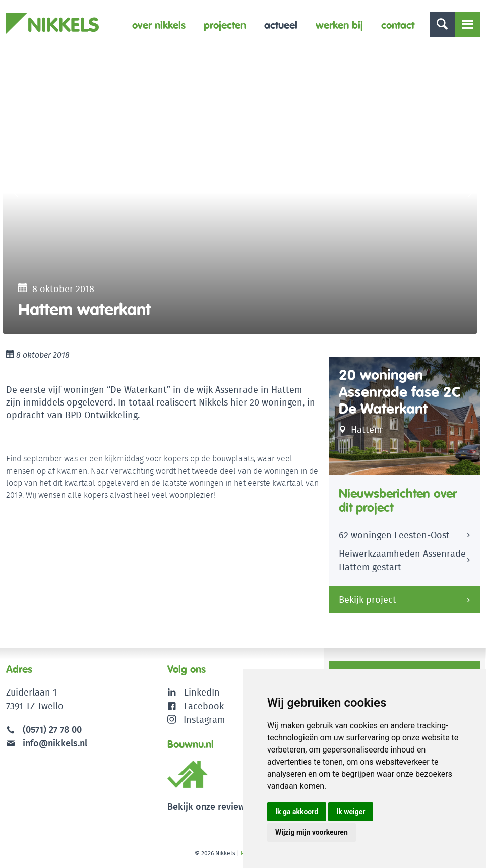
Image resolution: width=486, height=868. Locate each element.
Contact (398, 25)
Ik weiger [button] (351, 812)
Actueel (281, 25)
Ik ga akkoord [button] (297, 812)
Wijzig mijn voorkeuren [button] (312, 832)
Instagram (196, 719)
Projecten (225, 25)
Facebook (204, 706)
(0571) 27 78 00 (52, 730)
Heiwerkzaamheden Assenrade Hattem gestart (402, 560)
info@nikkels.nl (47, 743)
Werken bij (339, 25)
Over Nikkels (159, 25)
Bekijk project (368, 599)
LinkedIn (202, 692)
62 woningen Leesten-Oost (394, 535)
